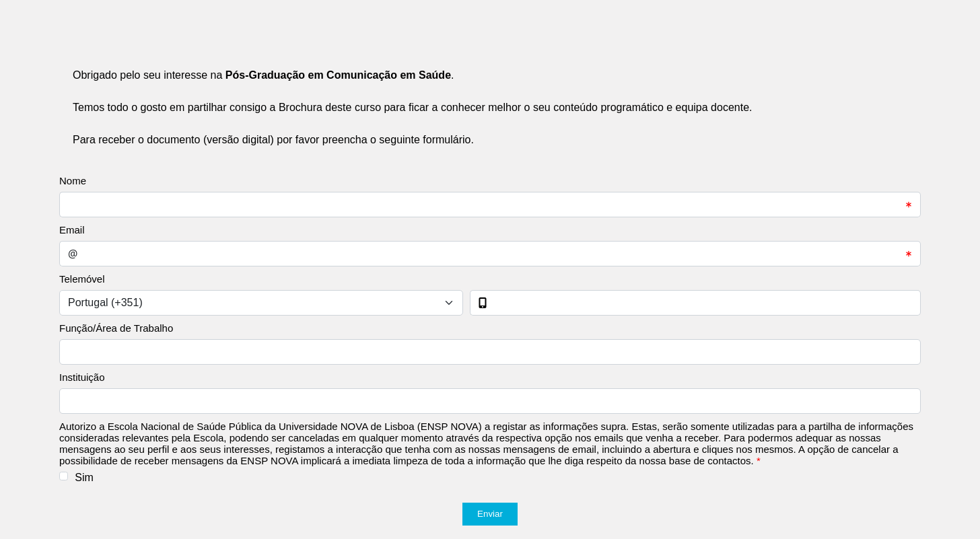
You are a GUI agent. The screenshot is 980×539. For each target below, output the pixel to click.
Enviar (490, 514)
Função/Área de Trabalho (116, 328)
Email (72, 230)
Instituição (82, 377)
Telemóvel (82, 279)
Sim (84, 477)
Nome (73, 181)
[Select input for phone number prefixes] (261, 303)
